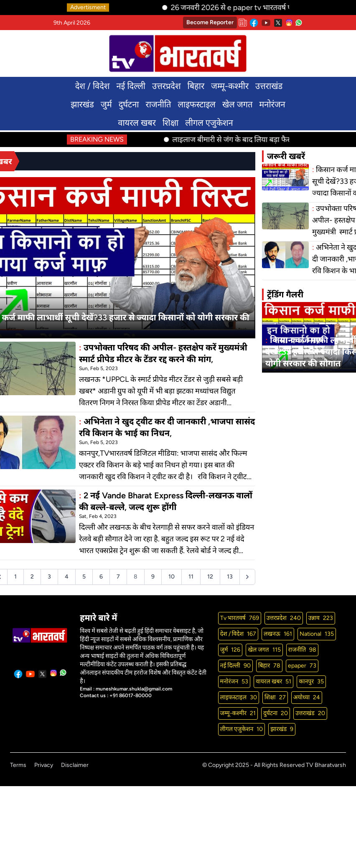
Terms (18, 765)
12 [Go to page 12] (210, 577)
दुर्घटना (129, 104)
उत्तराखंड (269, 86)
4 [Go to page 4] (67, 577)
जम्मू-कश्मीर (230, 86)
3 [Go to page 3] (49, 577)
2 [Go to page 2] (32, 577)
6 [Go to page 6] (101, 577)
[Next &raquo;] (247, 577)
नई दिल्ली (131, 86)
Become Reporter (210, 22)
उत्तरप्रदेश (167, 86)
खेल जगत (237, 104)
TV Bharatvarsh (326, 765)
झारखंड (82, 104)
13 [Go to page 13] (230, 577)
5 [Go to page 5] (84, 577)
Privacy (44, 765)
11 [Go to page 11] (191, 577)
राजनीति (158, 104)
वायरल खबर (137, 123)
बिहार (196, 86)
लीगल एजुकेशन (209, 123)
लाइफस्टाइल (197, 104)
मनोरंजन (272, 104)
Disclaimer (75, 765)
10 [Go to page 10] (172, 577)
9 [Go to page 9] (153, 577)
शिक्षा (170, 123)
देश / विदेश (93, 86)
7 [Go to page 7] (118, 577)
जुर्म (106, 104)
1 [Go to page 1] (15, 577)
